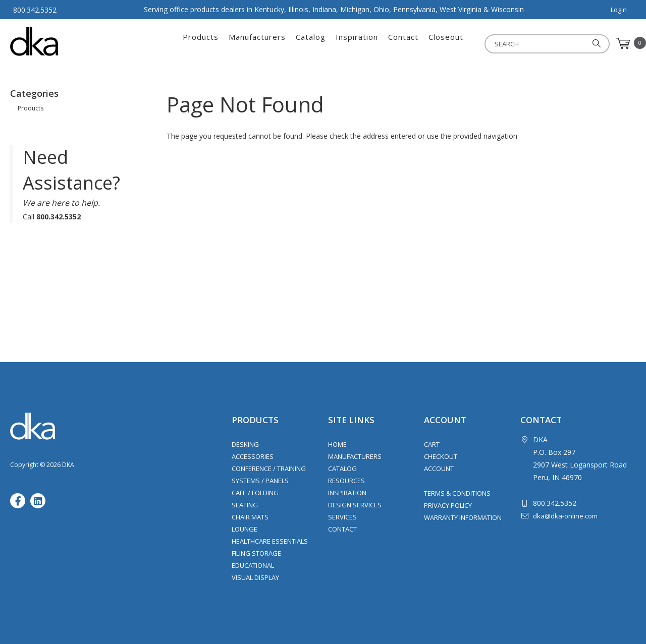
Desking (245, 444)
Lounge (245, 529)
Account (439, 469)
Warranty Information (463, 517)
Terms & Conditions (457, 493)
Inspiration (357, 43)
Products (201, 43)
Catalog (311, 43)
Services (342, 517)
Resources (346, 481)
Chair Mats (250, 517)
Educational (253, 565)
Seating (245, 505)
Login (619, 10)
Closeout (446, 43)
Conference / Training (269, 469)
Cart (432, 444)
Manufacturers (257, 43)
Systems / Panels (260, 481)
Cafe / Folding (255, 493)
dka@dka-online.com (565, 516)
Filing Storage (256, 553)
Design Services (355, 505)
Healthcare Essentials (270, 541)
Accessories (253, 456)
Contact (403, 43)
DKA (60, 41)
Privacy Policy (448, 505)
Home (337, 444)
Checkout (441, 456)
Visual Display (255, 577)
